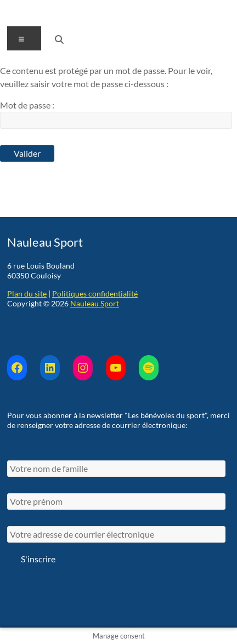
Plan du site (27, 293)
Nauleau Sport (95, 303)
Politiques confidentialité (95, 293)
